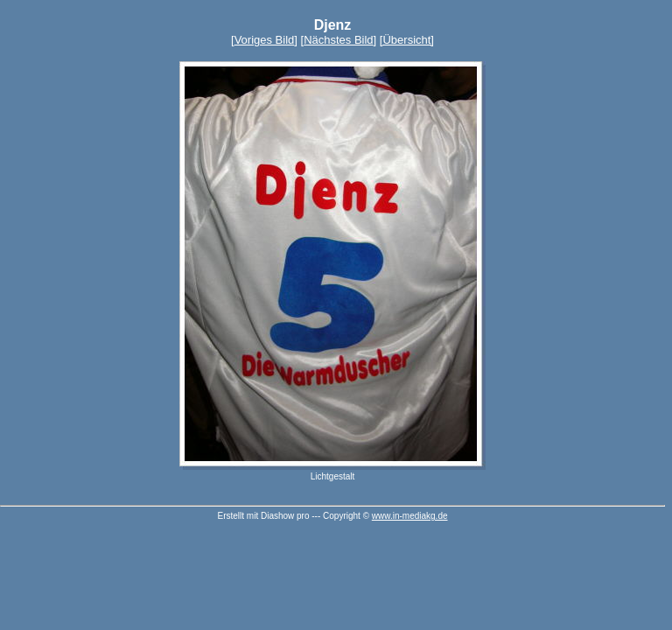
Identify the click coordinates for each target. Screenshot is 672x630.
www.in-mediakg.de (410, 516)
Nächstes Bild (338, 40)
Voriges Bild (265, 40)
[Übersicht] (407, 40)
